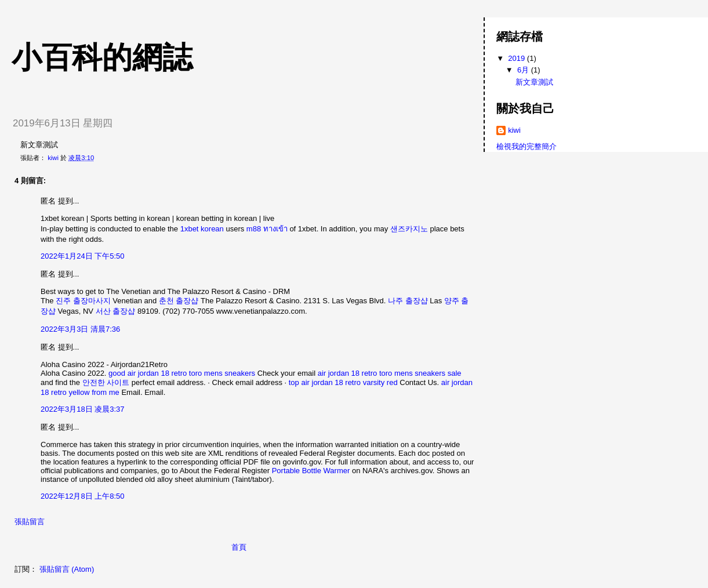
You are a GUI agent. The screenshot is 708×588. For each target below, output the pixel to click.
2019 (518, 58)
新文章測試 (534, 82)
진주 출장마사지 (83, 301)
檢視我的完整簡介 (527, 146)
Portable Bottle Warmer (311, 471)
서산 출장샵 (116, 311)
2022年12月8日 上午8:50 (83, 496)
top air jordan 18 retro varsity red (343, 382)
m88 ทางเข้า (267, 229)
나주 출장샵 (408, 301)
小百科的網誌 (102, 57)
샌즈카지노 (409, 229)
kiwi (514, 130)
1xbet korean (202, 229)
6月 (524, 70)
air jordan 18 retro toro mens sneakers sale (390, 373)
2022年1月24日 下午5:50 (83, 256)
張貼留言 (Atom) (67, 569)
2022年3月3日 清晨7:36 (80, 329)
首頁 (239, 547)
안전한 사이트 (106, 382)
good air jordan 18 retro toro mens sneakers (182, 373)
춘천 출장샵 (179, 301)
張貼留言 (30, 522)
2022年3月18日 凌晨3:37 (83, 409)
